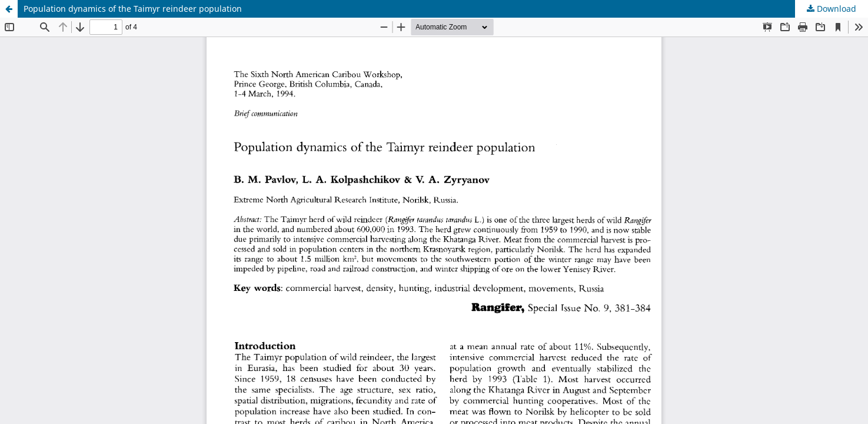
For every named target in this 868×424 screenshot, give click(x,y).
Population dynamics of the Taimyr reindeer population (133, 9)
